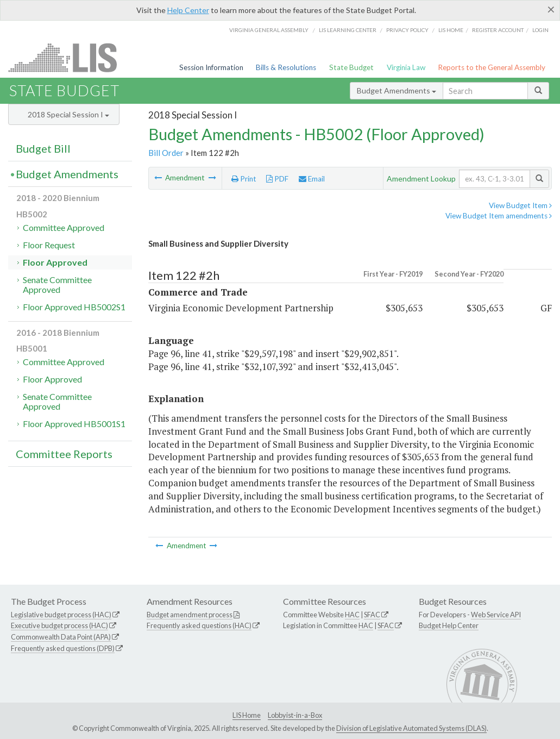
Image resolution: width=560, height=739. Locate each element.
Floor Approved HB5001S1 (74, 424)
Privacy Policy (407, 30)
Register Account (498, 30)
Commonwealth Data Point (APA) (61, 637)
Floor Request (49, 245)
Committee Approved (64, 227)
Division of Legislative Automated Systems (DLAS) (411, 728)
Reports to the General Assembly (492, 67)
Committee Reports (64, 454)
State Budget (351, 67)
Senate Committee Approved (57, 284)
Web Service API (496, 615)
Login (540, 30)
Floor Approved (55, 262)
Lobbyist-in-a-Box (295, 715)
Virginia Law (406, 67)
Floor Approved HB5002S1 (74, 307)
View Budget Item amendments (499, 216)
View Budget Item (520, 205)
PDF (277, 179)
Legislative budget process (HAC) (61, 615)
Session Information (211, 67)
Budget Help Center (449, 625)
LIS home (451, 30)
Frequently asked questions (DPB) (63, 648)
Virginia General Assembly (269, 30)
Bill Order (166, 153)
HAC (352, 615)
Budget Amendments (397, 90)
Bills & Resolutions (286, 67)
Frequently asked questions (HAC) (199, 625)
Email (312, 179)
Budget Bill (43, 148)
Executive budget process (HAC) (59, 625)
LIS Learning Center (348, 30)
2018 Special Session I (68, 114)
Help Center (188, 10)
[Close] (551, 9)
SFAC (372, 615)
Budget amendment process (190, 615)
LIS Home (247, 715)
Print (244, 179)
